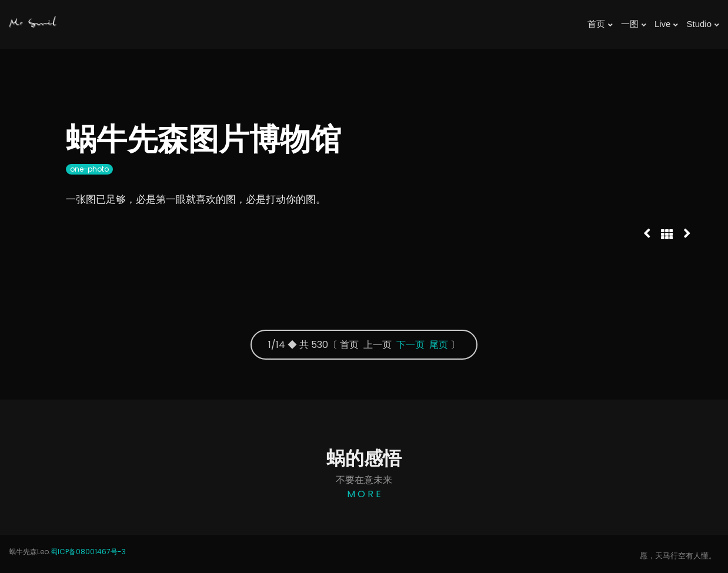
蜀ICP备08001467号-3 (88, 552)
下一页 (410, 345)
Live (667, 24)
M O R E (364, 494)
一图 (634, 24)
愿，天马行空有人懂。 (678, 556)
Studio (703, 24)
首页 (600, 24)
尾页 (439, 345)
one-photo (89, 169)
